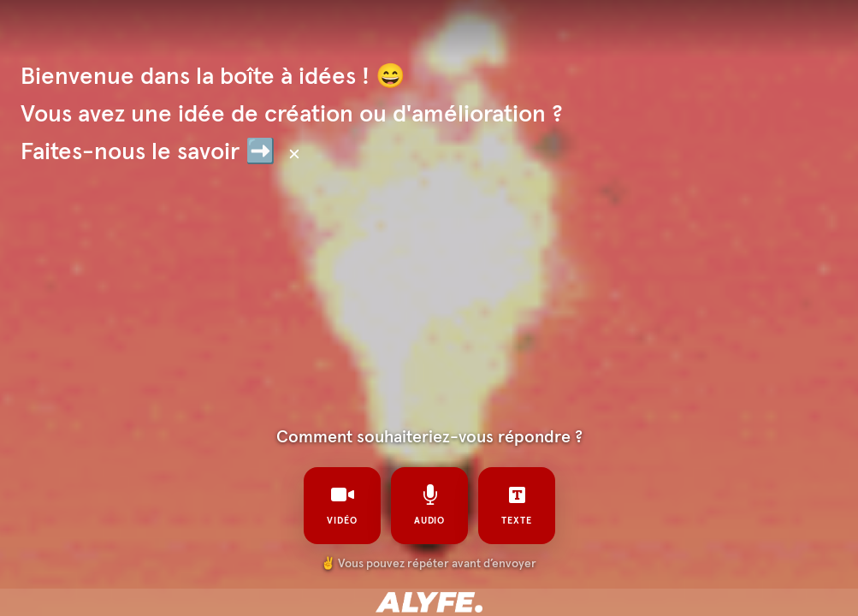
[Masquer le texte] (294, 154)
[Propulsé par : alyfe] (429, 602)
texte (517, 505)
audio (429, 505)
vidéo (342, 505)
